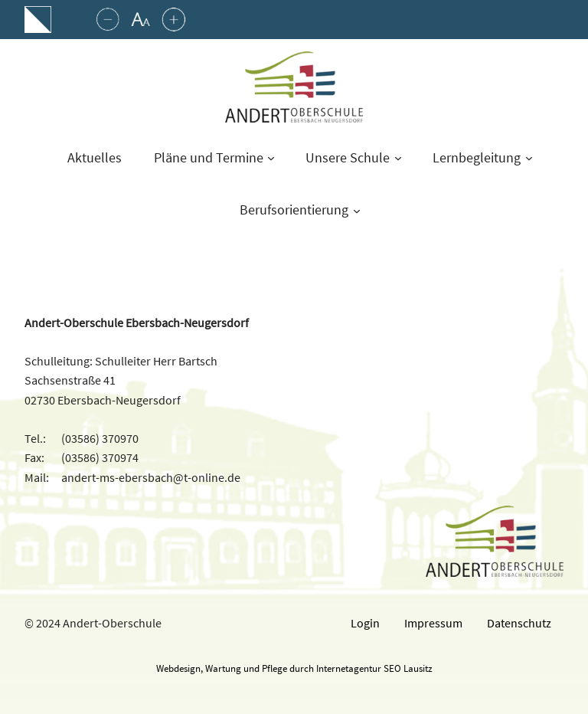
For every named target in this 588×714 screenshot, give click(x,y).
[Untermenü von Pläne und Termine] (271, 158)
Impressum (433, 623)
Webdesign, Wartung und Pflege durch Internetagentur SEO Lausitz (294, 668)
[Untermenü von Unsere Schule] (398, 158)
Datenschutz (519, 623)
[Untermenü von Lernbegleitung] (529, 158)
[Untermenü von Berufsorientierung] (357, 211)
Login (365, 623)
